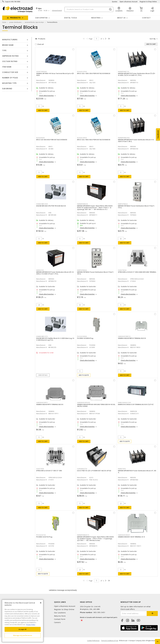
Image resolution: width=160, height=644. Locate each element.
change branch (57, 11)
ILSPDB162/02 (82, 469)
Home (4, 22)
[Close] (41, 603)
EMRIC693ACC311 (124, 403)
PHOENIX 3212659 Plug (85, 338)
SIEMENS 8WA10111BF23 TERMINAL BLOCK (132, 338)
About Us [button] (121, 18)
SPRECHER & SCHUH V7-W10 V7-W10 (49, 471)
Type (4, 50)
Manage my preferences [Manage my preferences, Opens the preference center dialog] (23, 635)
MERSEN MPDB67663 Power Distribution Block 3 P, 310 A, (137, 472)
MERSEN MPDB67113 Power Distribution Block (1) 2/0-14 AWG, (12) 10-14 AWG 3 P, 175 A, (137, 74)
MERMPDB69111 (82, 204)
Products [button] (15, 18)
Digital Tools (71, 18)
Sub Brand (7, 89)
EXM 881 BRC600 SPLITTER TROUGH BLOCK (51, 206)
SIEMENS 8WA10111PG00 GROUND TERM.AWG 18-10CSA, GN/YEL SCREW (96, 405)
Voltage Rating (10, 61)
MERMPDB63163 (124, 138)
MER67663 (122, 469)
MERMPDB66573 (83, 535)
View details (43, 375)
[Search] (89, 9)
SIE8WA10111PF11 (42, 403)
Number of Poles (10, 78)
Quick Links (60, 602)
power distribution (15, 22)
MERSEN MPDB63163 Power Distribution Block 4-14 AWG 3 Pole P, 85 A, (136, 141)
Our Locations (60, 613)
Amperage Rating (10, 56)
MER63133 (40, 270)
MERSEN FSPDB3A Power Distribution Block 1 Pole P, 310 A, (95, 273)
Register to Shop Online (148, 2)
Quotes (115, 2)
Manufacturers (10, 40)
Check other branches (46, 96)
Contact (146, 18)
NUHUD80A (40, 138)
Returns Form (60, 616)
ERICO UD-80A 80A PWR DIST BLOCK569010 (52, 140)
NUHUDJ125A (82, 72)
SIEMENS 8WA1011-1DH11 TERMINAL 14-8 (131, 537)
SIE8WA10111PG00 (83, 403)
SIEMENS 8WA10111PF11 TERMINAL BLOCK (50, 404)
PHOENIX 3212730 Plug (44, 537)
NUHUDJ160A (82, 138)
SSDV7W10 (40, 469)
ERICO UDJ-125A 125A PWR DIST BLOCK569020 (94, 73)
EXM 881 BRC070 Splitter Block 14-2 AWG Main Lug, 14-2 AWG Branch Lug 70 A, (55, 339)
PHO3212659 (82, 336)
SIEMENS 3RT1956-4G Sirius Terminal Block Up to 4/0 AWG (55, 74)
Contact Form (60, 619)
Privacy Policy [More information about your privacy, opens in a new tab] (31, 625)
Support (8, 2)
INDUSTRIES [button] (96, 18)
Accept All (23, 629)
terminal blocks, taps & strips (34, 22)
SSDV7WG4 (122, 270)
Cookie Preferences (93, 641)
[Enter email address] (134, 614)
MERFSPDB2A (123, 204)
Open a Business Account (129, 2)
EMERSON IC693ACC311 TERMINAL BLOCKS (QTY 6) (136, 404)
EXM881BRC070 (42, 336)
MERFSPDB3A (82, 270)
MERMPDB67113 (124, 72)
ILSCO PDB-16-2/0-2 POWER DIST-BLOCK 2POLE (94, 471)
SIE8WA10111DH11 (124, 535)
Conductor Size (10, 72)
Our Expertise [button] (41, 18)
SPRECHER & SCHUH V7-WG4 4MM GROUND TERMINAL (137, 272)
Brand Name (8, 45)
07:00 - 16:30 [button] (43, 11)
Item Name (7, 67)
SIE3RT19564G (42, 72)
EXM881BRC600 (42, 204)
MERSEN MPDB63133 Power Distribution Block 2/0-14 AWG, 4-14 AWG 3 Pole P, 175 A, (55, 273)
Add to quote (84, 375)
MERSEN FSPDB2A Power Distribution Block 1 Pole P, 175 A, (136, 207)
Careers (57, 622)
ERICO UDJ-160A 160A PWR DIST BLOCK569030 (94, 140)
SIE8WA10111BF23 (124, 336)
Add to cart (43, 110)
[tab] (15, 40)
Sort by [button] (153, 39)
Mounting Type (9, 83)
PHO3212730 (41, 535)
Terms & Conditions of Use (110, 641)
